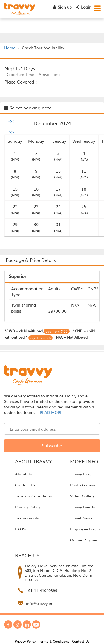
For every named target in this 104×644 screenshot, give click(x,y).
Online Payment (85, 540)
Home (10, 48)
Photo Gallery (83, 485)
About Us (24, 474)
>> (11, 132)
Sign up (62, 7)
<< (11, 121)
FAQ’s (21, 529)
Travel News (81, 518)
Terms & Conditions (34, 496)
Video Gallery (82, 496)
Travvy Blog (81, 474)
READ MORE (51, 412)
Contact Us (25, 485)
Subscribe (52, 445)
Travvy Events (83, 507)
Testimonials (27, 518)
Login (84, 7)
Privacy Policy (28, 507)
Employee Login (85, 529)
